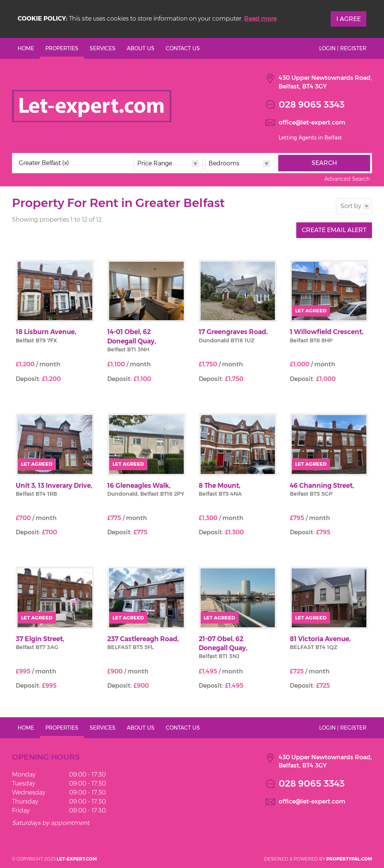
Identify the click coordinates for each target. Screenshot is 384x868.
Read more (260, 19)
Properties (62, 48)
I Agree (349, 19)
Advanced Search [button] (347, 179)
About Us (141, 48)
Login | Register (343, 48)
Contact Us (183, 48)
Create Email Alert (334, 230)
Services (103, 48)
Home (26, 48)
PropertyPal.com (349, 859)
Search (324, 163)
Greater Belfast (44, 163)
